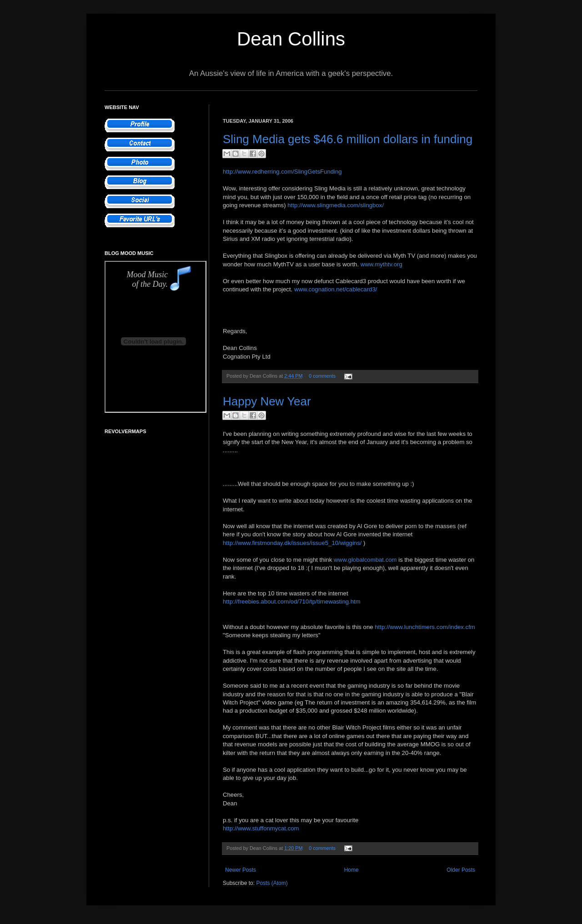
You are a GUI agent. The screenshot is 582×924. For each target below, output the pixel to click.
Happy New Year (267, 401)
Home (351, 870)
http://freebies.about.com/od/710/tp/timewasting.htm (292, 602)
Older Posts (461, 870)
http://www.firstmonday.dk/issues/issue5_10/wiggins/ (292, 543)
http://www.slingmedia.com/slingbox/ (336, 205)
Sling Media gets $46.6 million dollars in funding (348, 139)
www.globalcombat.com (365, 560)
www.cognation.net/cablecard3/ (336, 289)
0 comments (322, 376)
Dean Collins (291, 39)
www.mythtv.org (381, 264)
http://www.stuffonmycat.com (261, 828)
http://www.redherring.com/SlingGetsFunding (282, 172)
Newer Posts (241, 870)
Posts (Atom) (272, 883)
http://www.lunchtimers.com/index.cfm (425, 627)
